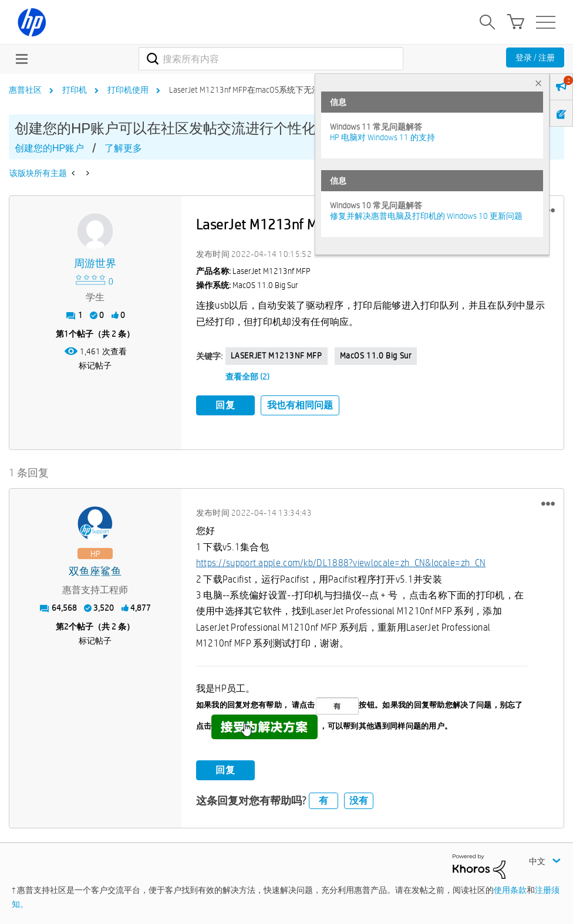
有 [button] (323, 799)
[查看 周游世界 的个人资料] (95, 264)
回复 (225, 405)
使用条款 (510, 888)
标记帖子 (95, 365)
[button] (548, 502)
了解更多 (123, 148)
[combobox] (271, 59)
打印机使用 (128, 90)
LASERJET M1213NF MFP (277, 356)
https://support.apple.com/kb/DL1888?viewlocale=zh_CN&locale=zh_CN (341, 561)
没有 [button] (359, 799)
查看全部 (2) (247, 377)
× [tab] (538, 83)
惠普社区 (25, 90)
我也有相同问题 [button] (300, 405)
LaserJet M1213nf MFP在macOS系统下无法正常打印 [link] (261, 90)
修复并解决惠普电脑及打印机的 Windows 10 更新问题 (426, 216)
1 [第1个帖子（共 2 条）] (66, 334)
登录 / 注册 (535, 57)
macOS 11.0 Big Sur (376, 356)
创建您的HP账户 (49, 148)
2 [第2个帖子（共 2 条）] (66, 625)
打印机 (75, 90)
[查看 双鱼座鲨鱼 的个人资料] (95, 570)
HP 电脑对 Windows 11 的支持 (382, 137)
